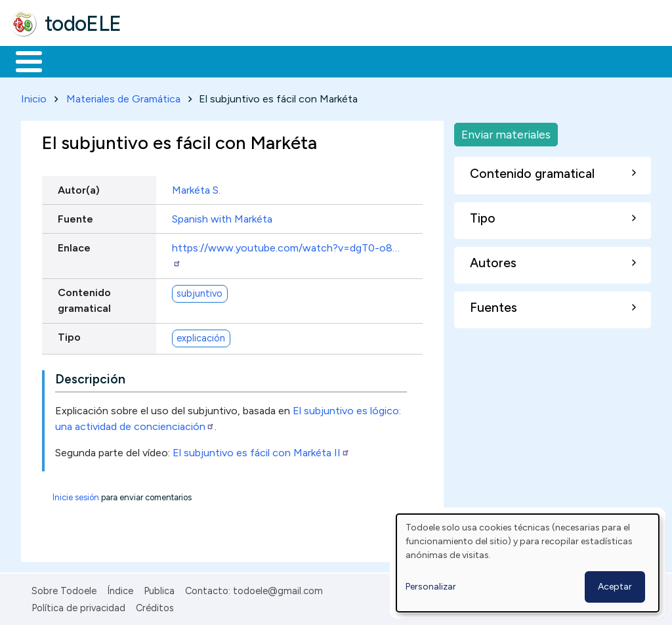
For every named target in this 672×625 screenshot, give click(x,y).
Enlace (74, 245)
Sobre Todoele (64, 588)
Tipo (69, 335)
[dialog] (528, 563)
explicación (201, 335)
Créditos (155, 605)
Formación (158, 60)
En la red (310, 60)
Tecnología (392, 60)
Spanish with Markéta (222, 216)
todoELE (83, 24)
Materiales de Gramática (123, 96)
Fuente (75, 216)
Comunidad (480, 60)
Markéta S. (196, 187)
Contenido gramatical (84, 298)
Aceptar (615, 587)
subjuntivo (199, 291)
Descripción (90, 377)
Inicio (22, 60)
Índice (120, 588)
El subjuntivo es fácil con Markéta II (261, 450)
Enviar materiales (506, 132)
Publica (159, 588)
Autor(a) (79, 187)
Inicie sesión (76, 495)
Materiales (73, 60)
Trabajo (237, 60)
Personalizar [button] (431, 587)
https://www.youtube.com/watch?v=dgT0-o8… (286, 252)
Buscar (539, 60)
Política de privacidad (78, 605)
